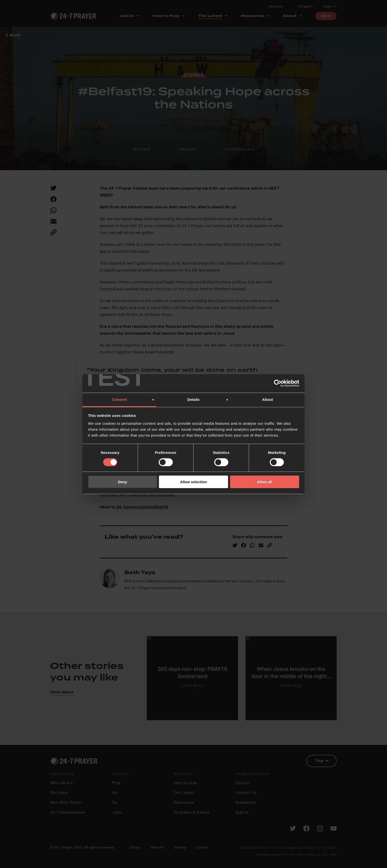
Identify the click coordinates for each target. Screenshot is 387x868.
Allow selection (193, 482)
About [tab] (268, 399)
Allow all (264, 482)
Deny (123, 482)
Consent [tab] (120, 399)
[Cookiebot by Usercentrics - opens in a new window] (278, 383)
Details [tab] (193, 399)
